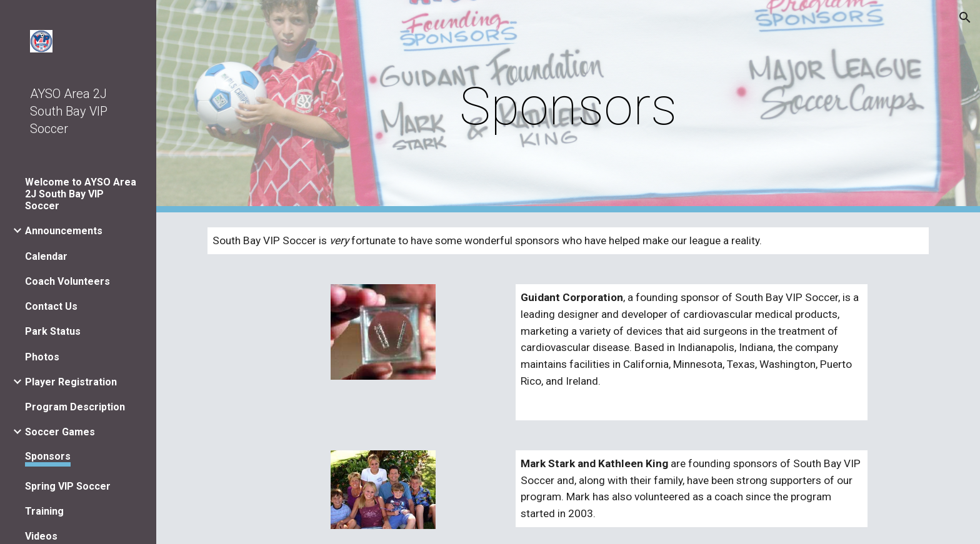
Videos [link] (41, 536)
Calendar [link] (46, 256)
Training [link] (44, 511)
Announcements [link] (64, 231)
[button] (965, 17)
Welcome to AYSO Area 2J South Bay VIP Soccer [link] (81, 194)
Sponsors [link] (48, 456)
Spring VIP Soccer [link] (68, 486)
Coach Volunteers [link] (67, 281)
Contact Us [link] (51, 306)
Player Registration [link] (71, 382)
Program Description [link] (75, 407)
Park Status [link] (53, 331)
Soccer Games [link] (60, 432)
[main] (568, 106)
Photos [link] (42, 357)
